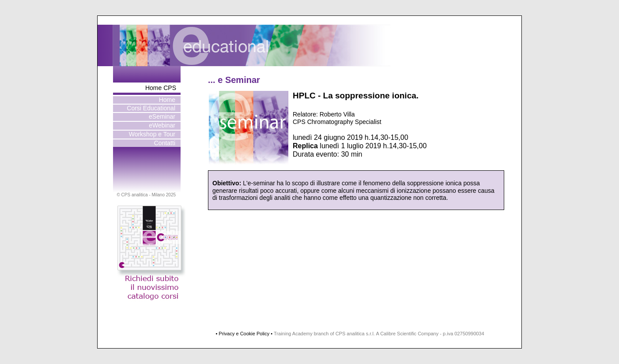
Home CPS (161, 88)
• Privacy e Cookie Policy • (244, 334)
